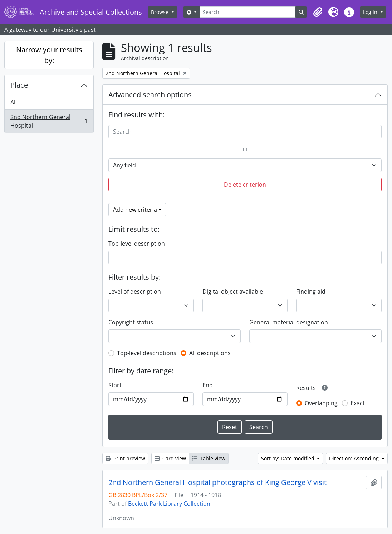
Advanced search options (150, 95)
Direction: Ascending (355, 458)
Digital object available (233, 292)
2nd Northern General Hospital (49, 121)
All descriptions (210, 353)
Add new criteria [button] (135, 210)
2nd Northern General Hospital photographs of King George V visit (217, 482)
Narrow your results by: (49, 55)
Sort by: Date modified (288, 458)
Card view (170, 458)
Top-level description (137, 244)
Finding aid (311, 292)
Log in (371, 12)
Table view (209, 458)
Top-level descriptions (147, 353)
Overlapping (321, 403)
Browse (160, 12)
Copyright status (131, 322)
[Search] (248, 12)
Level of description (135, 292)
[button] (318, 12)
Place (19, 85)
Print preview (125, 458)
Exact (358, 403)
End (208, 385)
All (14, 102)
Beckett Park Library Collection (169, 504)
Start (115, 385)
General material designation (289, 322)
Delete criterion (245, 185)
